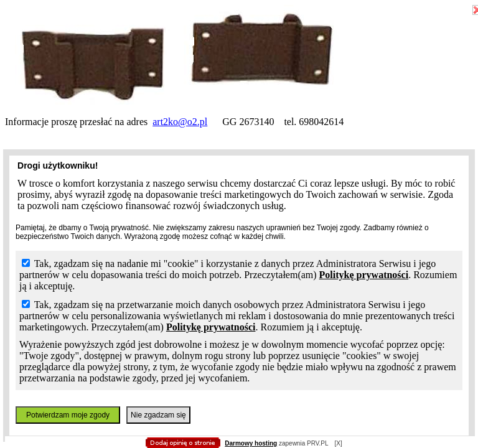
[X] (338, 443)
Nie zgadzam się (158, 415)
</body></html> (239, 62)
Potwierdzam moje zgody (68, 415)
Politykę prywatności (364, 275)
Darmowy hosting (251, 443)
